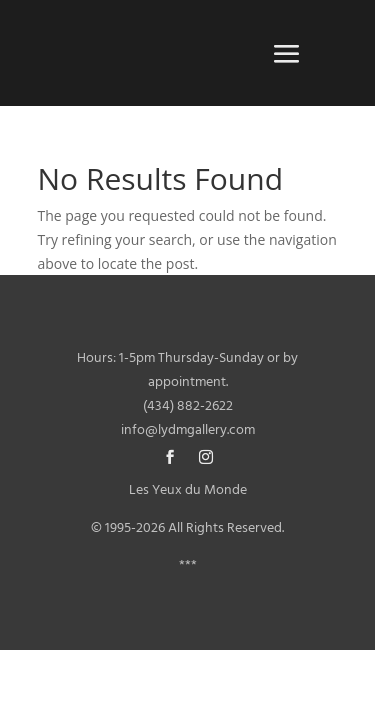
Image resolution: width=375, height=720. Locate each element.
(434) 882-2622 (188, 406)
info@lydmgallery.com (188, 430)
